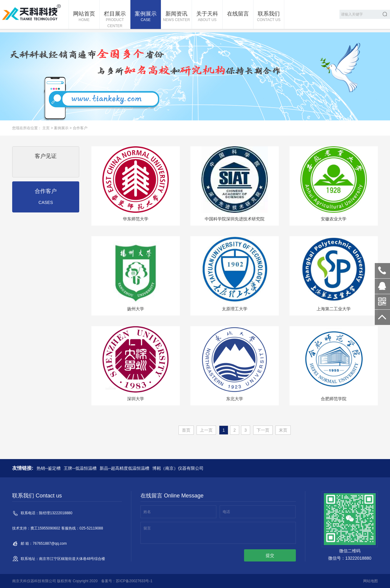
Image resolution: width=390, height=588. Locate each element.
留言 (147, 528)
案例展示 (146, 17)
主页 (46, 128)
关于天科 (207, 17)
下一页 (263, 430)
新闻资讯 (176, 17)
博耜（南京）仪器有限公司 (178, 468)
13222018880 (382, 271)
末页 (283, 430)
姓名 (147, 512)
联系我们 (269, 17)
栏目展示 (115, 20)
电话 (226, 512)
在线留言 (238, 14)
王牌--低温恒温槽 (80, 468)
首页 (186, 430)
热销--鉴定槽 (49, 468)
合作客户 (80, 128)
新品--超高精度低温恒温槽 (124, 468)
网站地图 (370, 581)
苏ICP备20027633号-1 (134, 581)
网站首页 (84, 17)
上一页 (206, 430)
